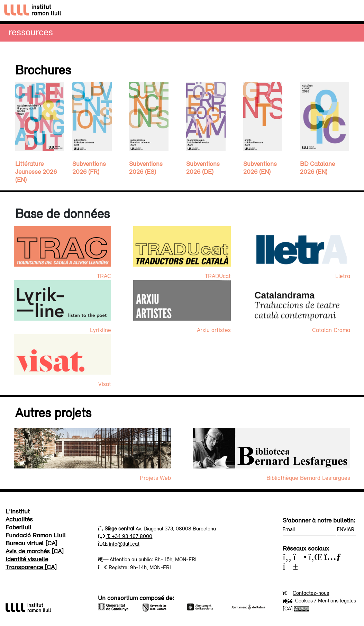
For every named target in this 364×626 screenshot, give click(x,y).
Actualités (19, 519)
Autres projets (53, 412)
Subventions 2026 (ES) (146, 167)
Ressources (31, 32)
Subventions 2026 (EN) (260, 167)
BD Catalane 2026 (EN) (317, 167)
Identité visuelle (27, 559)
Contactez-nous (311, 593)
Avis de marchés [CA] (35, 551)
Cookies (298, 600)
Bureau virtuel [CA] (31, 543)
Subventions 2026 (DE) (203, 167)
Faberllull (19, 527)
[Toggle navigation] (352, 11)
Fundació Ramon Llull (36, 535)
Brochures (43, 70)
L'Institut (18, 511)
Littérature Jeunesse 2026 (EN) (36, 171)
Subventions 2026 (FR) (89, 167)
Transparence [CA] (31, 567)
